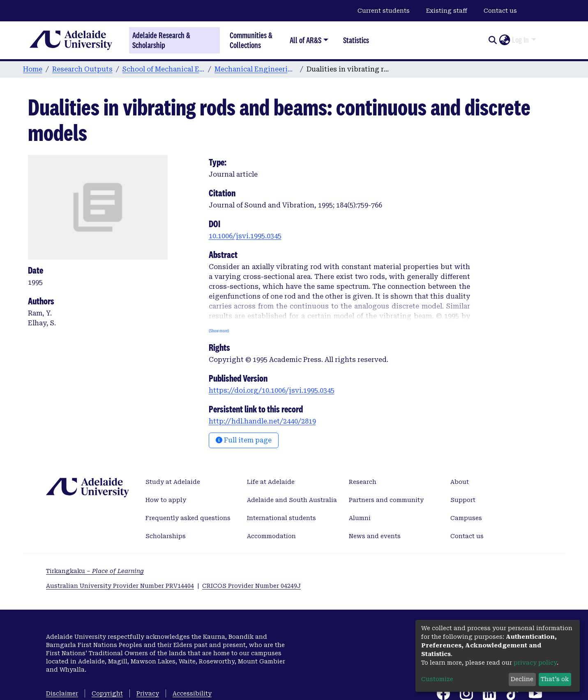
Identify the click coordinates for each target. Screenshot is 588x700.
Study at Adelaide (173, 482)
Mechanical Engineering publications (256, 69)
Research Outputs (82, 69)
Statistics (356, 40)
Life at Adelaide (271, 482)
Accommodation (271, 536)
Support (463, 500)
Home (33, 69)
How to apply (166, 500)
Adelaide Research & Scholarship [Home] (161, 40)
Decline (522, 679)
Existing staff (447, 11)
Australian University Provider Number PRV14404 (120, 586)
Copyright (107, 693)
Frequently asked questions (188, 518)
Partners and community (386, 500)
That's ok (555, 679)
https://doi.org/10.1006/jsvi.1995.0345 (272, 390)
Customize (437, 679)
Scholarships (166, 536)
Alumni (360, 518)
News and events (375, 536)
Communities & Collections (251, 40)
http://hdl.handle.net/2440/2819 (262, 421)
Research (363, 482)
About (460, 482)
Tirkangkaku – (95, 571)
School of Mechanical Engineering (164, 69)
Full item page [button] (244, 440)
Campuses (466, 518)
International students (281, 518)
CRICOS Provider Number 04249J (251, 586)
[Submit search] (492, 40)
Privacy (148, 693)
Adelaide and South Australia (292, 500)
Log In (520, 40)
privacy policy (535, 663)
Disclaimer (62, 693)
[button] (504, 40)
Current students (384, 11)
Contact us (500, 11)
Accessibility (192, 693)
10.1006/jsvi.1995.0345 (245, 236)
